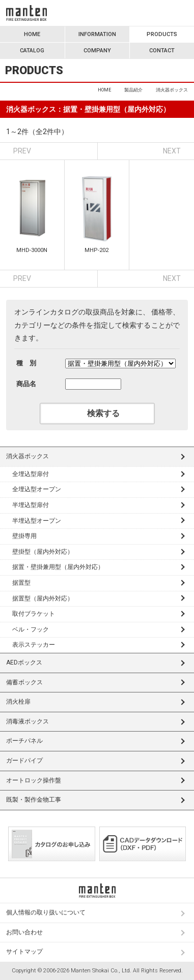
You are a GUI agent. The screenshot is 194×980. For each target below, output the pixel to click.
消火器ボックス (27, 456)
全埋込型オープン (37, 489)
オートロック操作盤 (34, 780)
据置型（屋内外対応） (43, 598)
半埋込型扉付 (31, 505)
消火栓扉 (18, 702)
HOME (32, 34)
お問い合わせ (24, 932)
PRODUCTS (162, 34)
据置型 (21, 583)
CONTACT (162, 51)
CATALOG (32, 51)
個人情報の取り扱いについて (46, 912)
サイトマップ (24, 952)
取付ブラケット (34, 614)
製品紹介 (133, 90)
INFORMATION (97, 34)
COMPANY (97, 51)
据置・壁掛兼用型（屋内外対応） (58, 567)
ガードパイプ (24, 761)
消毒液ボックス (27, 721)
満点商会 (26, 13)
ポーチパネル (24, 741)
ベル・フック (31, 629)
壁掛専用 (24, 536)
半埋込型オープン (37, 521)
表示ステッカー (34, 645)
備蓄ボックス (24, 682)
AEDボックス (24, 662)
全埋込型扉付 (31, 474)
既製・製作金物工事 (34, 800)
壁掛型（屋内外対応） (43, 552)
